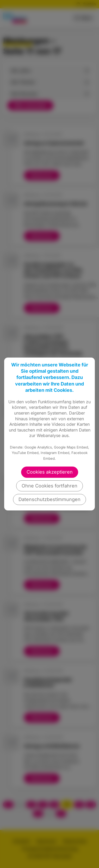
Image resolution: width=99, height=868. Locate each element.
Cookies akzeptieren (50, 472)
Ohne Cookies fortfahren (49, 486)
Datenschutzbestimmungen (49, 499)
